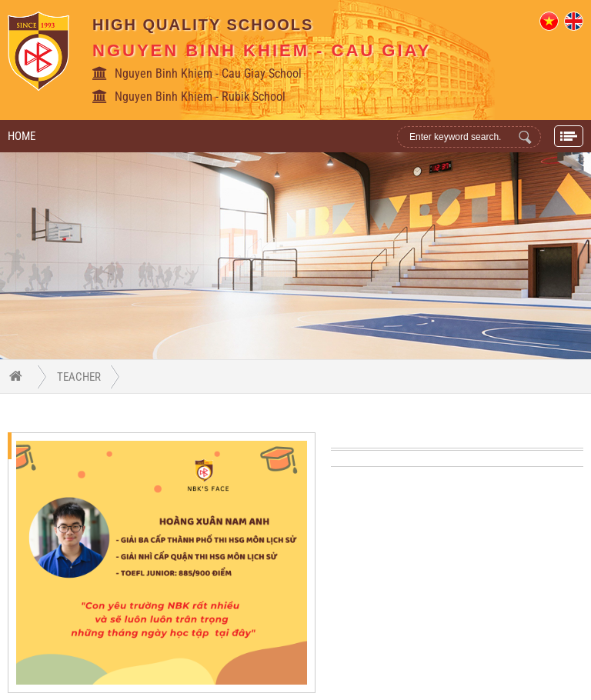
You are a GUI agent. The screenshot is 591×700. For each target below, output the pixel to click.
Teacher (79, 377)
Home (22, 136)
